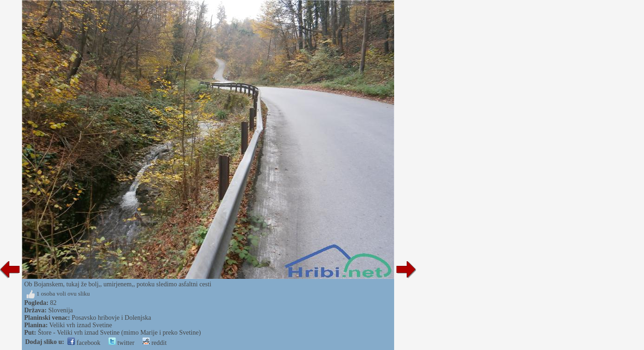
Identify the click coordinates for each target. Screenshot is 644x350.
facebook (84, 343)
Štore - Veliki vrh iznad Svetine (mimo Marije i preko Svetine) (119, 333)
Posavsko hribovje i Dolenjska (111, 318)
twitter (121, 343)
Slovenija (61, 310)
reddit (154, 343)
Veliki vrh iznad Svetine (81, 325)
